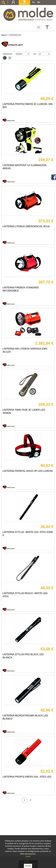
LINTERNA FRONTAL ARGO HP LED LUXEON (28, 471)
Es (39, 2)
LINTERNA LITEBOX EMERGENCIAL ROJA (26, 226)
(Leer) (28, 856)
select (28, 54)
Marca (4, 35)
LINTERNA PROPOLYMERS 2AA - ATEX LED (27, 777)
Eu (34, 2)
